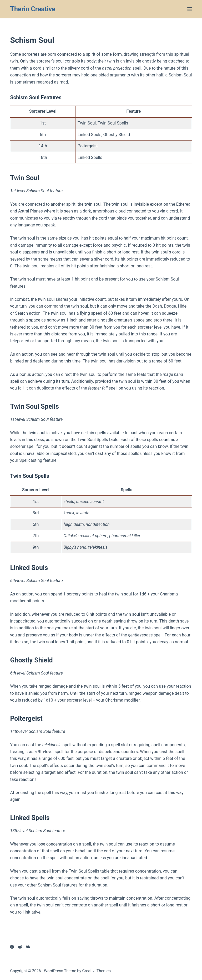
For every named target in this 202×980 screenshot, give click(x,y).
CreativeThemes (97, 971)
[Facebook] (12, 947)
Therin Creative (33, 9)
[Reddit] (20, 947)
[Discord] (28, 947)
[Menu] (190, 9)
